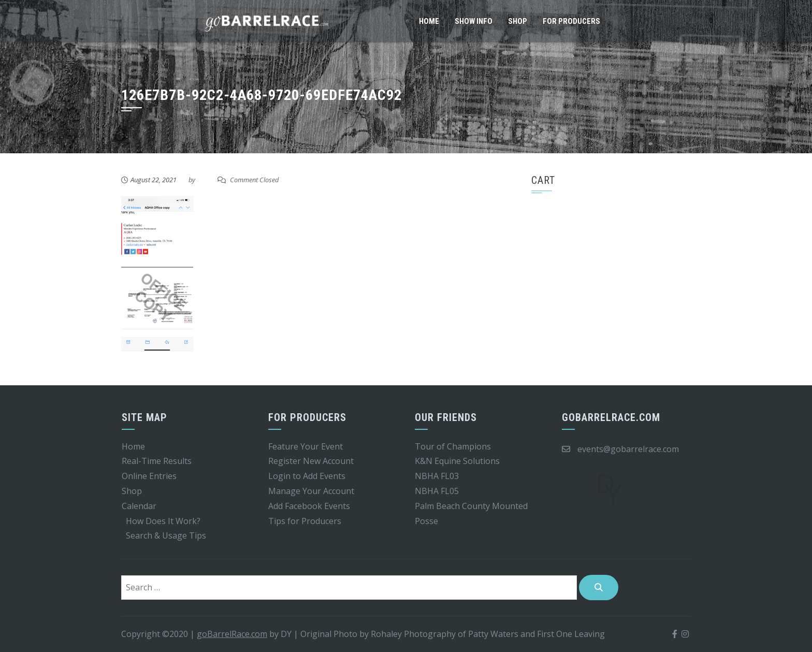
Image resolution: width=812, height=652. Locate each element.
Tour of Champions (453, 446)
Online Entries (149, 476)
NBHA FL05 (437, 491)
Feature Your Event (306, 446)
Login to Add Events (307, 476)
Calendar (139, 506)
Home (429, 21)
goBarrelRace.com (232, 634)
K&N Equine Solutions (457, 461)
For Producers (571, 21)
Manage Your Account (311, 491)
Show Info (474, 21)
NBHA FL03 (437, 476)
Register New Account (311, 461)
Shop (518, 21)
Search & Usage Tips (166, 535)
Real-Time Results (157, 461)
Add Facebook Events (309, 506)
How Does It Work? (163, 521)
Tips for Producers (305, 521)
